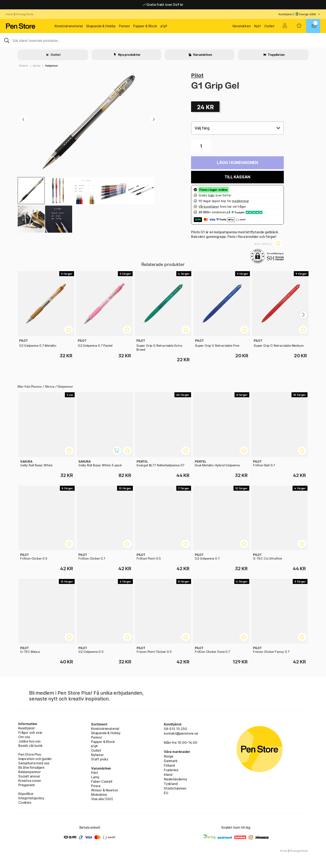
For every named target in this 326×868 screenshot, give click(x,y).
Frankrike (171, 770)
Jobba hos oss (29, 741)
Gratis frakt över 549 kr (163, 5)
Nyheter (97, 755)
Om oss (24, 737)
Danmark (171, 761)
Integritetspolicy (31, 798)
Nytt (257, 26)
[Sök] (163, 40)
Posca (96, 786)
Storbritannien (175, 788)
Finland (169, 765)
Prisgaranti (27, 785)
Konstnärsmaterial (69, 26)
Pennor (124, 26)
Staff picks (100, 759)
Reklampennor (30, 772)
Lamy (95, 777)
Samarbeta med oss (34, 763)
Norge (169, 756)
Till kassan (237, 177)
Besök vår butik (30, 746)
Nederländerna (175, 779)
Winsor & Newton (104, 790)
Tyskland (171, 784)
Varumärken (241, 26)
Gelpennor (51, 66)
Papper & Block (145, 26)
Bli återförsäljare (31, 767)
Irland (168, 775)
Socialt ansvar (29, 776)
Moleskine (99, 795)
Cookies (25, 802)
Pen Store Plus (30, 754)
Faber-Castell (102, 781)
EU (166, 793)
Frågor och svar (30, 733)
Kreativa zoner (30, 781)
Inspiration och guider (35, 759)
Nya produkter (129, 55)
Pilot (197, 75)
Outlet (269, 26)
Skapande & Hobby (101, 26)
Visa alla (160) (102, 799)
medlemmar (240, 201)
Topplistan (276, 55)
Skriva (37, 66)
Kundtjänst (286, 14)
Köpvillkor (26, 794)
